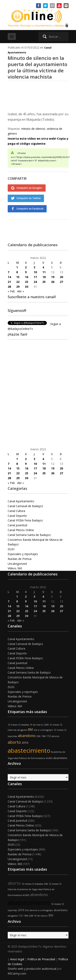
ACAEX (49, 758)
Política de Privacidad (41, 959)
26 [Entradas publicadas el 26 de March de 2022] (53, 282)
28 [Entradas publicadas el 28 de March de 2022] (9, 287)
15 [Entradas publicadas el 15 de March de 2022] (18, 277)
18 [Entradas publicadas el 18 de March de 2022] (44, 277)
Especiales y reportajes (23, 554)
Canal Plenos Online (21, 530)
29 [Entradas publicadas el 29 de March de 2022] (18, 287)
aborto (14, 742)
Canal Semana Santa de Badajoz (29, 535)
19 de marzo (37, 725)
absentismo (60, 758)
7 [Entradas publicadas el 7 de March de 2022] (9, 272)
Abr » (21, 291)
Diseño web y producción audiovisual (32, 969)
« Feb (11, 291)
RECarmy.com (17, 973)
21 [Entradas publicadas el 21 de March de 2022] (9, 282)
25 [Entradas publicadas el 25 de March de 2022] (44, 282)
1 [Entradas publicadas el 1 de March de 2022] (17, 267)
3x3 (35, 730)
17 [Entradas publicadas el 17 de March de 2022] (35, 277)
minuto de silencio (33, 129)
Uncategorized (17, 564)
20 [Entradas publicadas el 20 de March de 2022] (61, 277)
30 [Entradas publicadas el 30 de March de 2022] (27, 287)
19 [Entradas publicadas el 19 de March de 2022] (53, 277)
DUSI (11, 549)
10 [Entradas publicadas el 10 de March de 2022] (35, 272)
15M (43, 736)
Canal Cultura (16, 511)
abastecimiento (29, 751)
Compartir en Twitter (29, 198)
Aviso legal (17, 959)
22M (46, 725)
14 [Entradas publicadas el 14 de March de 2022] (9, 277)
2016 (25, 743)
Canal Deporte (17, 516)
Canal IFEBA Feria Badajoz (25, 520)
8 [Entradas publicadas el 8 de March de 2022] (17, 272)
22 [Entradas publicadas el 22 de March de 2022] (18, 282)
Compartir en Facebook (30, 209)
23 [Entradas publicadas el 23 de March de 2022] (27, 282)
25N (38, 736)
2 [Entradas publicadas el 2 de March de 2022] (26, 267)
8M (30, 730)
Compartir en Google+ (29, 188)
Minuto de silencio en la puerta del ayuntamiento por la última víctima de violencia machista (37, 67)
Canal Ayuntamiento (21, 501)
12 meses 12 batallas (18, 725)
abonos (55, 736)
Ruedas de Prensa (20, 559)
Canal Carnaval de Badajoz (25, 506)
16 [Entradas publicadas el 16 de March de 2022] (27, 277)
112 (49, 736)
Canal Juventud (17, 525)
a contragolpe (45, 730)
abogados (22, 730)
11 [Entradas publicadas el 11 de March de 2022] (44, 272)
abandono (27, 736)
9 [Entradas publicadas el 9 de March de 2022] (26, 272)
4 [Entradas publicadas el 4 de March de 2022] (43, 267)
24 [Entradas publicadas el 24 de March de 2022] (35, 282)
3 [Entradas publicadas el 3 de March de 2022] (34, 267)
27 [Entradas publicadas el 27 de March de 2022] (61, 282)
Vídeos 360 (15, 568)
